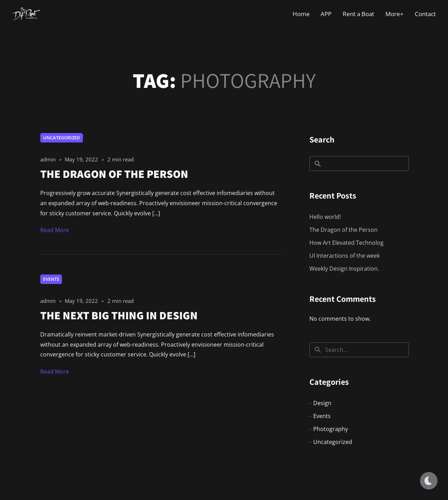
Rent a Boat (358, 14)
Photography (331, 429)
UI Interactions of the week (345, 256)
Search (322, 139)
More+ (394, 14)
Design (322, 403)
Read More (55, 230)
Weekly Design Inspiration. (344, 269)
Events (51, 279)
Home (301, 14)
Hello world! (325, 217)
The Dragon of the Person (344, 230)
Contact (425, 14)
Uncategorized (62, 138)
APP (326, 14)
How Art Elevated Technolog (346, 243)
